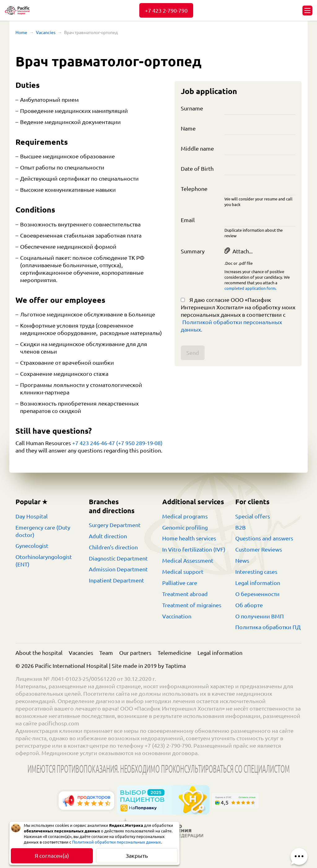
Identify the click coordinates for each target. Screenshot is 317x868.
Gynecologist (32, 546)
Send (193, 353)
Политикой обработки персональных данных (117, 842)
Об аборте (249, 605)
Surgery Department (115, 525)
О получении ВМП (260, 616)
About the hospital (39, 653)
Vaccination (177, 616)
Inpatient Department (116, 580)
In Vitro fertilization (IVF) (194, 549)
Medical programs (185, 516)
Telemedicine (174, 653)
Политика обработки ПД (268, 627)
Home (21, 32)
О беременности (257, 594)
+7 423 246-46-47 (93, 443)
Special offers (253, 516)
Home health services (189, 538)
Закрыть (137, 856)
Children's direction (113, 547)
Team (106, 653)
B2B (241, 527)
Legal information (258, 583)
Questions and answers (264, 538)
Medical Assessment (188, 561)
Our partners (135, 653)
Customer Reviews (259, 549)
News (242, 561)
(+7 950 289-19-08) (139, 443)
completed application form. (250, 288)
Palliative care (180, 583)
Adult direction (108, 536)
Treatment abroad (185, 594)
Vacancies (46, 32)
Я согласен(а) (52, 856)
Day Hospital (32, 516)
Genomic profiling (185, 527)
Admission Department (118, 569)
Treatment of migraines (192, 605)
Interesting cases (256, 572)
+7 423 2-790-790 (166, 11)
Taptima (176, 666)
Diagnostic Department (118, 558)
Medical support (183, 572)
